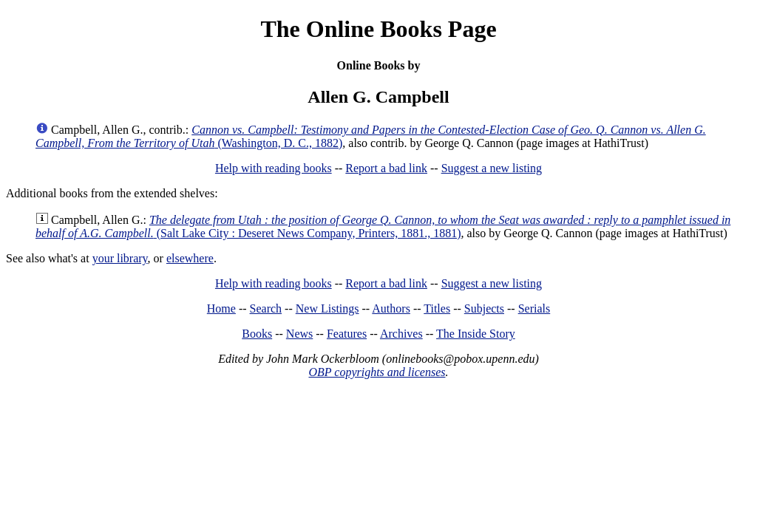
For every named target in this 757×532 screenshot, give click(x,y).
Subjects (484, 308)
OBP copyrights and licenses (377, 372)
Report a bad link (386, 168)
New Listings (327, 308)
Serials (534, 308)
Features (347, 334)
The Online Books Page (378, 29)
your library (120, 258)
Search (266, 308)
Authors (391, 308)
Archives (401, 334)
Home (221, 308)
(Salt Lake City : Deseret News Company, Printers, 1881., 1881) (383, 226)
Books (257, 334)
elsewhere (190, 258)
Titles (437, 308)
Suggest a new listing (492, 168)
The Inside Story (476, 334)
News (299, 334)
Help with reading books (274, 168)
